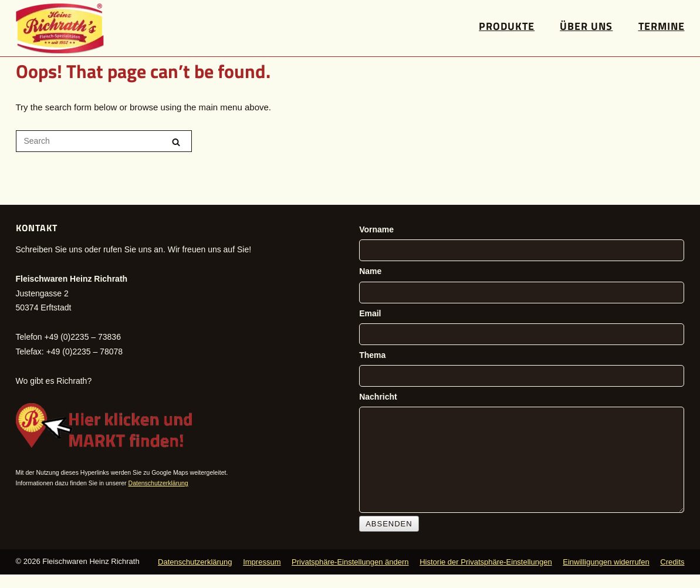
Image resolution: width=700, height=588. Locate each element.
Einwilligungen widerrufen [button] (606, 562)
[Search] (176, 142)
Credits (672, 562)
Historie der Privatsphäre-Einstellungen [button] (486, 562)
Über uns (586, 26)
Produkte (507, 26)
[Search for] (104, 141)
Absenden (389, 524)
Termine (662, 26)
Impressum (262, 562)
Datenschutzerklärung (158, 483)
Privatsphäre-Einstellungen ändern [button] (350, 562)
